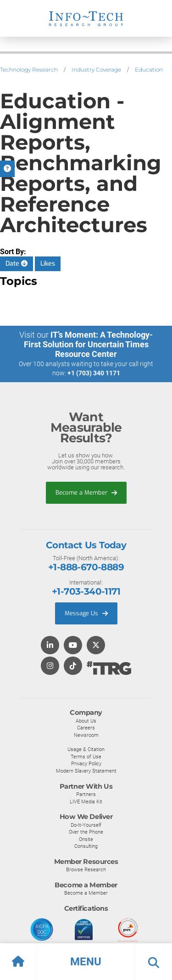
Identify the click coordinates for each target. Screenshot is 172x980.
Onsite (86, 839)
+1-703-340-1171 (86, 591)
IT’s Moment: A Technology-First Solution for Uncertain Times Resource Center (89, 344)
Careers (86, 728)
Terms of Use (86, 757)
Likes (48, 264)
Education (149, 70)
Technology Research (29, 70)
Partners (86, 794)
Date (17, 264)
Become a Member (86, 493)
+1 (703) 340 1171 (94, 373)
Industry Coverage (96, 70)
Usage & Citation (86, 749)
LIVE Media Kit (86, 802)
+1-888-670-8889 (86, 567)
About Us (86, 721)
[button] (86, 962)
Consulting (86, 846)
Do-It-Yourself (86, 825)
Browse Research (86, 869)
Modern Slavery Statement (86, 771)
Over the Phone (86, 832)
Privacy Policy (86, 763)
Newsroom (86, 735)
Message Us (86, 613)
